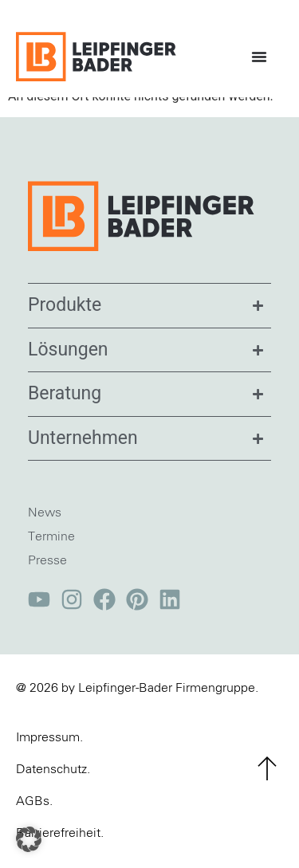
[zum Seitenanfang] (267, 780)
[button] (29, 839)
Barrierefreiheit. (60, 844)
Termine (51, 548)
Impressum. (49, 748)
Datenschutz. (53, 780)
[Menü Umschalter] (263, 57)
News (45, 524)
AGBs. (34, 812)
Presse (47, 571)
